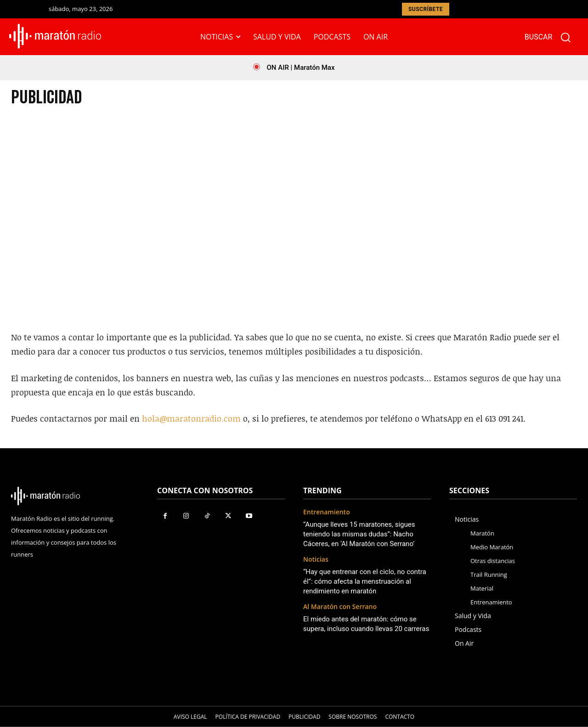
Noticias (316, 560)
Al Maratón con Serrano (340, 607)
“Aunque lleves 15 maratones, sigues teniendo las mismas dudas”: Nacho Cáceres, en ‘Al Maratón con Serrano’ (359, 534)
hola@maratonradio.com (191, 418)
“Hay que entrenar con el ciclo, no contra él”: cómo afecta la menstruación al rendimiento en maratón (365, 581)
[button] (552, 37)
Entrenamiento (327, 512)
